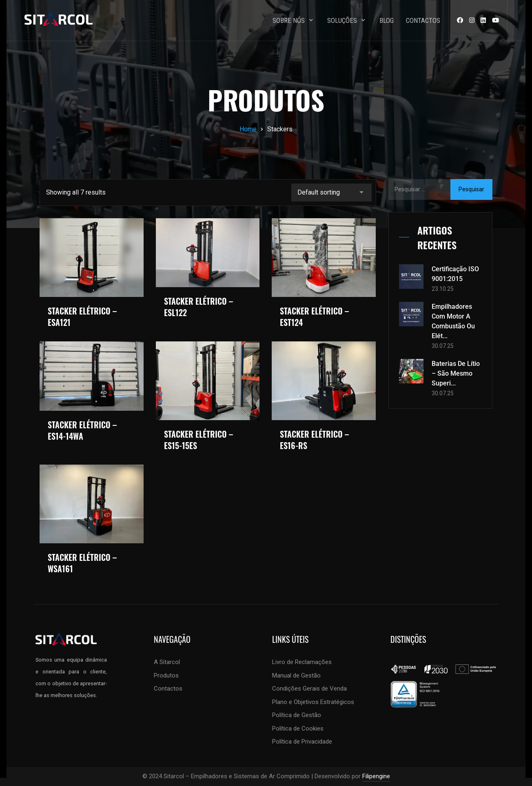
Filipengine (376, 776)
